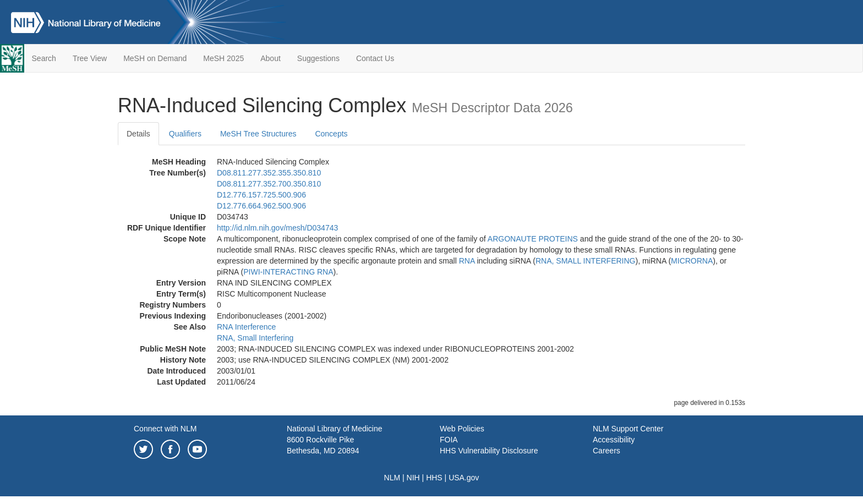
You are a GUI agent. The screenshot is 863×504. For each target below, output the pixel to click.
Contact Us (375, 58)
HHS (434, 478)
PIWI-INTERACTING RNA (288, 272)
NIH (413, 478)
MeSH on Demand (155, 58)
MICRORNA (692, 261)
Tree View (90, 58)
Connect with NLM (165, 429)
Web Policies (462, 429)
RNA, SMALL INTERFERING (586, 261)
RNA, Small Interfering (255, 338)
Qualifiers (185, 134)
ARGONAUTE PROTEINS (533, 239)
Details (138, 134)
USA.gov (464, 478)
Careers (607, 451)
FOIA (449, 440)
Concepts (331, 134)
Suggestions (318, 58)
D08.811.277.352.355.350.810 (269, 173)
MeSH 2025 (223, 58)
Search (44, 58)
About (271, 58)
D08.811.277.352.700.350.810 (269, 184)
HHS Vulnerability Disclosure (489, 451)
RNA (467, 261)
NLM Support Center (628, 429)
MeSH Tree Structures (258, 134)
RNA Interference (246, 327)
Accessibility (614, 440)
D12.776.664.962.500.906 (261, 206)
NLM (392, 478)
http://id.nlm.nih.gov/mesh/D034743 (277, 228)
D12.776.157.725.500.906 (261, 195)
